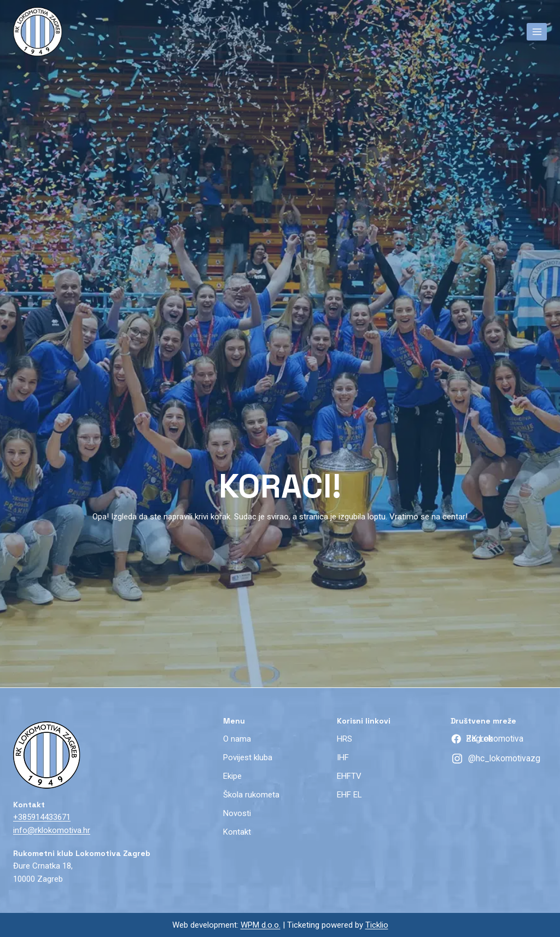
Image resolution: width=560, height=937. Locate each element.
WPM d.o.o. (261, 925)
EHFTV (349, 776)
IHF (343, 757)
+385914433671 (42, 817)
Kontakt (237, 832)
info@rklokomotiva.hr (52, 830)
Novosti (237, 813)
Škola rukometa (251, 795)
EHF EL (349, 795)
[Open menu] (537, 31)
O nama (237, 739)
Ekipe (232, 776)
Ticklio (377, 925)
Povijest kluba (248, 757)
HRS (345, 739)
